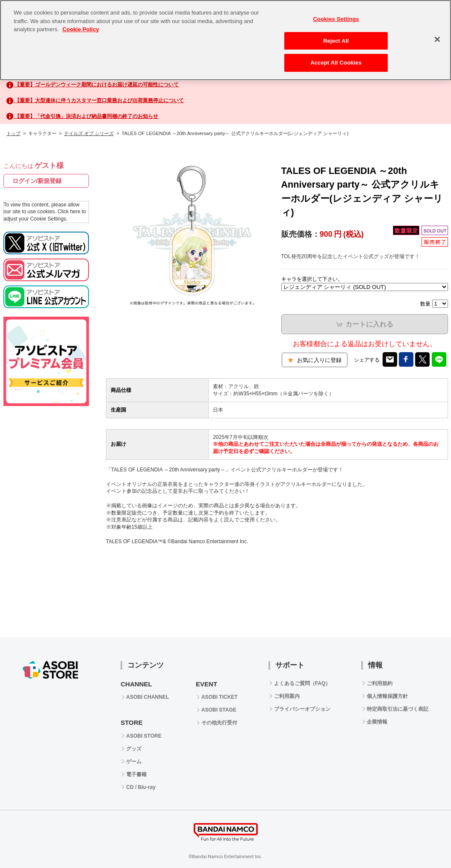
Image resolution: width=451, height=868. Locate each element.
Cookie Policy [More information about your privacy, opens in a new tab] (81, 29)
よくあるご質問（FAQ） (302, 683)
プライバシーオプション (302, 709)
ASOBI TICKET (220, 697)
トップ (13, 133)
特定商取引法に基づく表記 (398, 709)
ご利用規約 (380, 683)
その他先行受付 (219, 723)
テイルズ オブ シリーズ (89, 133)
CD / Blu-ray (141, 787)
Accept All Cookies (336, 63)
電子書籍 (136, 774)
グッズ (134, 749)
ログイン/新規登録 (37, 181)
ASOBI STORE (144, 736)
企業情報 (377, 722)
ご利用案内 (287, 696)
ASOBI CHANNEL (147, 697)
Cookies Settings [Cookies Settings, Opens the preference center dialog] (336, 19)
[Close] (437, 39)
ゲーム (134, 762)
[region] (225, 40)
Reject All (336, 41)
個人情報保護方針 (387, 696)
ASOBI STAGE (219, 710)
